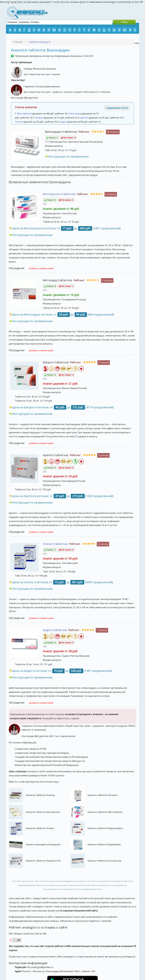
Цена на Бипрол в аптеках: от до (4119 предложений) (63, 407)
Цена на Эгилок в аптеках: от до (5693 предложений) (63, 582)
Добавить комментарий (41, 268)
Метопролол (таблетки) (59, 194)
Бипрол (39, 118)
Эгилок (19, 122)
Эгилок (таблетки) (55, 544)
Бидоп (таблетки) (55, 630)
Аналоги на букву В (40, 42)
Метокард (75, 114)
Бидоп (63, 122)
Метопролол (24, 114)
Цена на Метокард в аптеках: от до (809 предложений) (63, 314)
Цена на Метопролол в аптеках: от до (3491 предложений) (66, 228)
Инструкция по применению (68, 156)
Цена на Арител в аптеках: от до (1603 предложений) (63, 496)
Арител (84, 118)
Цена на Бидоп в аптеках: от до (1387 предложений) (62, 671)
